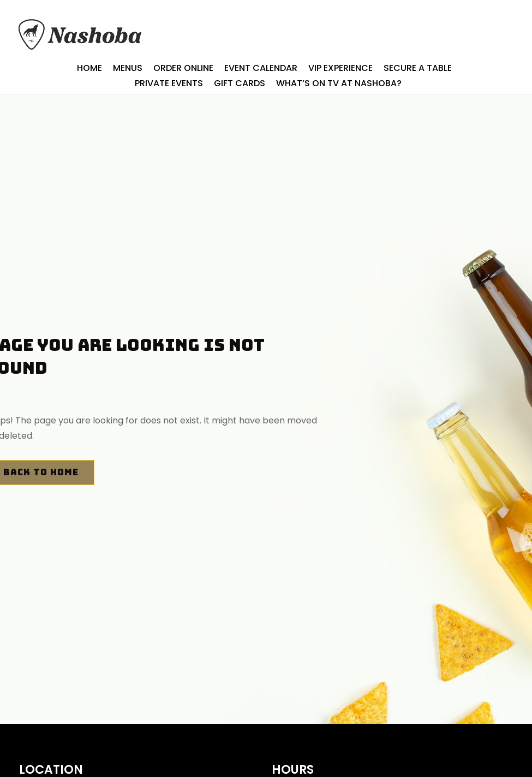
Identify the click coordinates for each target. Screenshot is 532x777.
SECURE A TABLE (418, 68)
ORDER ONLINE (183, 68)
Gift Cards (240, 84)
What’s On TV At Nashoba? (339, 84)
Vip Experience (340, 68)
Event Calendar (261, 68)
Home (89, 68)
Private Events (169, 84)
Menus (128, 68)
